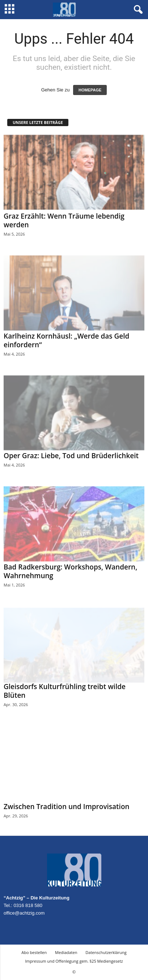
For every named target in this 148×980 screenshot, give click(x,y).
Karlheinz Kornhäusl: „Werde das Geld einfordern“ (66, 340)
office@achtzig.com (24, 913)
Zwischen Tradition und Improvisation (67, 807)
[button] (137, 10)
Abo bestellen (34, 952)
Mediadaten (66, 952)
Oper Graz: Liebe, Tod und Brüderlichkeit (71, 456)
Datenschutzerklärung (106, 952)
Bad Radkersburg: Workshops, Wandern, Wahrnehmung (70, 571)
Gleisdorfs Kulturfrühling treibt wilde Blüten (65, 691)
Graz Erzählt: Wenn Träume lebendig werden (64, 220)
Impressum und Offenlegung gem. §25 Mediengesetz (74, 961)
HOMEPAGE (90, 90)
